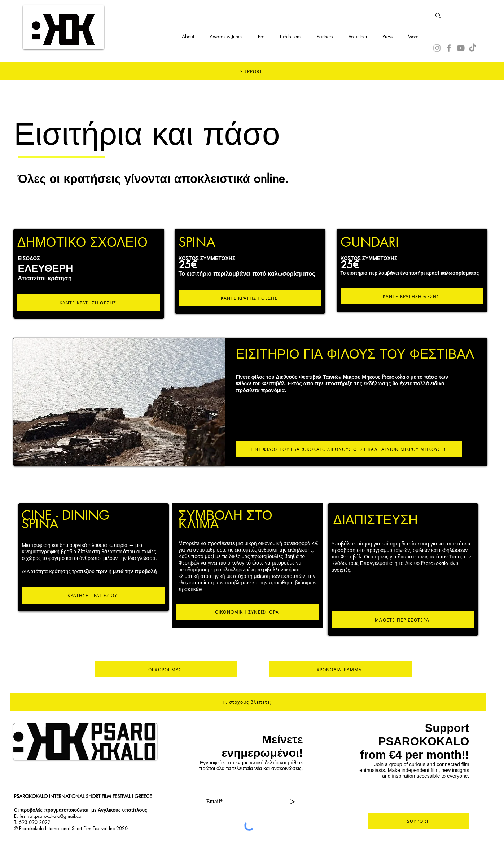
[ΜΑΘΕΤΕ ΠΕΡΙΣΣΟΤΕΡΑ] (403, 620)
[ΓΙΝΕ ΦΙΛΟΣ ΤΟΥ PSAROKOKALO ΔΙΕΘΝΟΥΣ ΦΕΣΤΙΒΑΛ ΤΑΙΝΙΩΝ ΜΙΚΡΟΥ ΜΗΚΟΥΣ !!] (349, 449)
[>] (293, 802)
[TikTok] (473, 48)
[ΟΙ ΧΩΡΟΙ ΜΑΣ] (166, 669)
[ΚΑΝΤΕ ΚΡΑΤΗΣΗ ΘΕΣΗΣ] (89, 302)
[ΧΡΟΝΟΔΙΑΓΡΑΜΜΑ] (340, 669)
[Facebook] (449, 48)
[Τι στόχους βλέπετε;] (248, 702)
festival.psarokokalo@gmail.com (52, 816)
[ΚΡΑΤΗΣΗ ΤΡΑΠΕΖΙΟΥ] (93, 595)
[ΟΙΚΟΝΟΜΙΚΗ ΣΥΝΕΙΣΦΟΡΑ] (248, 612)
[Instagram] (437, 48)
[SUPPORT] (419, 821)
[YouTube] (461, 48)
